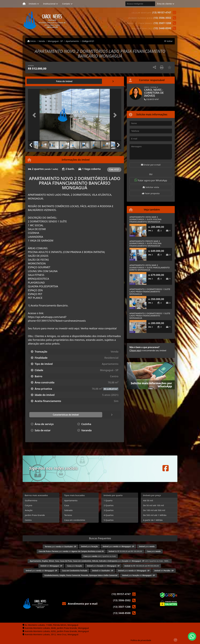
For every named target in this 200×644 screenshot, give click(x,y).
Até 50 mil (148, 500)
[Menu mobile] (24, 4)
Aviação (29, 510)
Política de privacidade (141, 640)
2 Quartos (109, 505)
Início (32, 41)
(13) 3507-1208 (162, 23)
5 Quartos (109, 520)
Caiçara (28, 505)
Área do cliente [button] (164, 4)
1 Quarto (108, 500)
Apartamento (72, 41)
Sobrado (68, 510)
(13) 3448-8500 (162, 28)
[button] (35, 115)
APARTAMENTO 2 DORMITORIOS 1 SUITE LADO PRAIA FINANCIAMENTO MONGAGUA (150, 291)
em (51, 566)
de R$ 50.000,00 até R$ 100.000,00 (125, 551)
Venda (42, 41)
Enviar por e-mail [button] (151, 165)
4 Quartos (109, 515)
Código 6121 (88, 41)
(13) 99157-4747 (162, 13)
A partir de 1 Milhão (153, 520)
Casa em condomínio (75, 520)
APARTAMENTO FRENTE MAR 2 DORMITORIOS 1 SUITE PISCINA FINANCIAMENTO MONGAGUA (145, 243)
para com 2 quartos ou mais (100, 556)
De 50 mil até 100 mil (153, 505)
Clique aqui (135, 350)
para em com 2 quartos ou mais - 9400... (100, 561)
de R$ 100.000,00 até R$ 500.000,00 (142, 566)
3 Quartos (109, 510)
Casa (67, 505)
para (89, 546)
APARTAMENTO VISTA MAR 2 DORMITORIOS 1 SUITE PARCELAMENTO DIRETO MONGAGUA (150, 267)
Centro (28, 520)
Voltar (169, 41)
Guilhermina (31, 500)
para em (60, 547)
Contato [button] (66, 4)
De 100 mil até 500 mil (154, 510)
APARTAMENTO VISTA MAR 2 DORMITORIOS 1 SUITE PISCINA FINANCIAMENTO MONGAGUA (145, 219)
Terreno (68, 515)
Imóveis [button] (33, 4)
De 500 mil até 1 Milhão (155, 515)
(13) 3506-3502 (162, 18)
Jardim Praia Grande (35, 515)
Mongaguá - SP (55, 41)
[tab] (37, 81)
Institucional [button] (49, 4)
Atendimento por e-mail (80, 604)
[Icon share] (166, 468)
